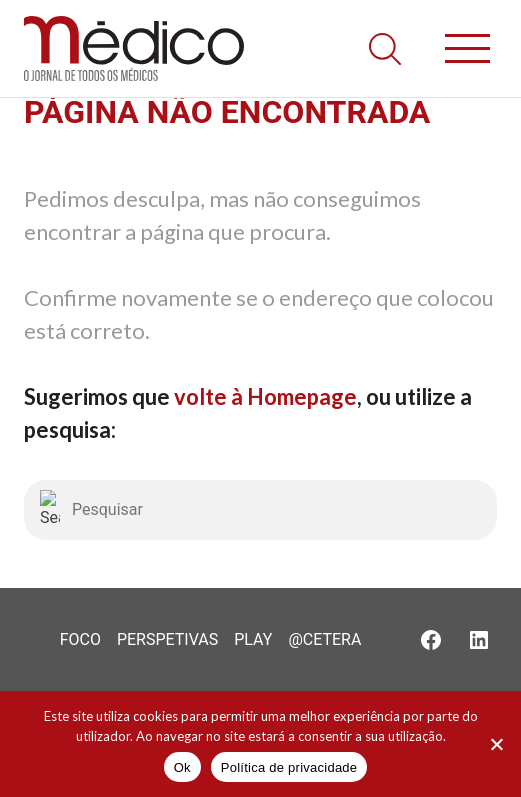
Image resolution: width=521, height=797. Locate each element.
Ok (182, 767)
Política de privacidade (289, 767)
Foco (80, 639)
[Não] (496, 744)
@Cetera (324, 639)
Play (253, 639)
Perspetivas (167, 639)
